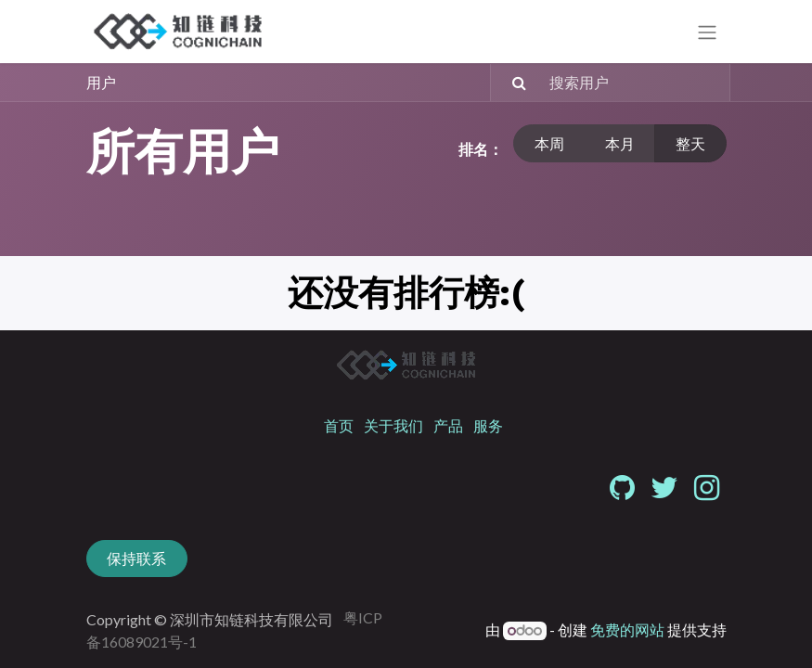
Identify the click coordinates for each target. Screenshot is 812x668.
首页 (339, 425)
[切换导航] (707, 32)
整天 (690, 143)
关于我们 (393, 425)
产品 (448, 425)
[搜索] (511, 83)
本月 (620, 143)
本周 (549, 143)
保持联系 (136, 558)
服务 (488, 425)
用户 (101, 82)
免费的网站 (627, 629)
